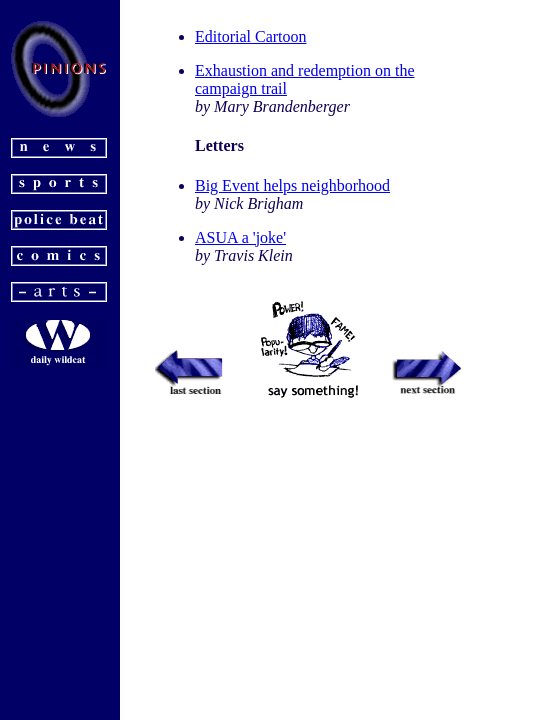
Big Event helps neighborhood (292, 185)
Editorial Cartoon (251, 36)
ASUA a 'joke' (240, 237)
